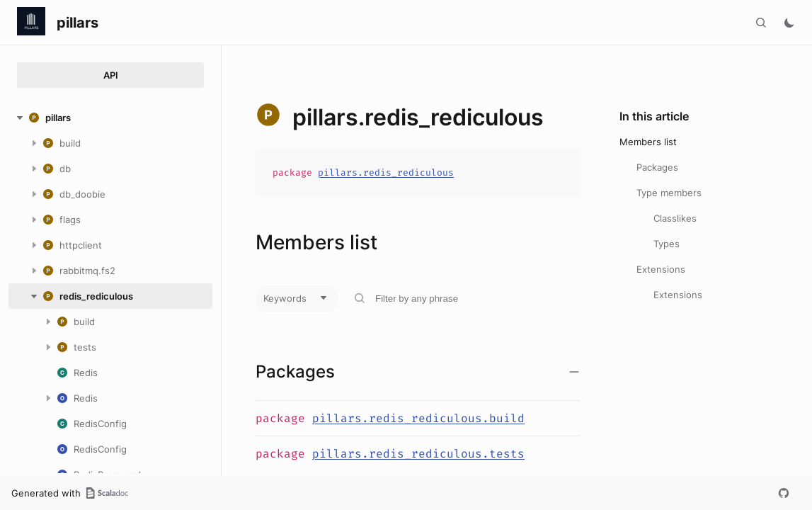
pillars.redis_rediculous (386, 172)
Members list (648, 142)
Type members (669, 193)
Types (667, 244)
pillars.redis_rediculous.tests (418, 454)
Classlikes (675, 218)
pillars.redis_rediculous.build (418, 418)
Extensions (661, 269)
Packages (657, 167)
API (111, 75)
